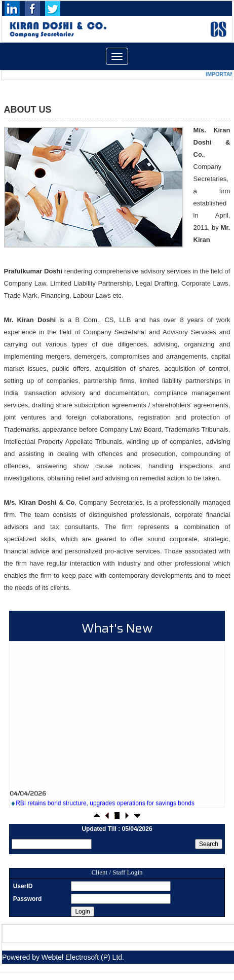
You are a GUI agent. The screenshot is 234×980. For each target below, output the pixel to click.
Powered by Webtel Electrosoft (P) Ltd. (63, 957)
